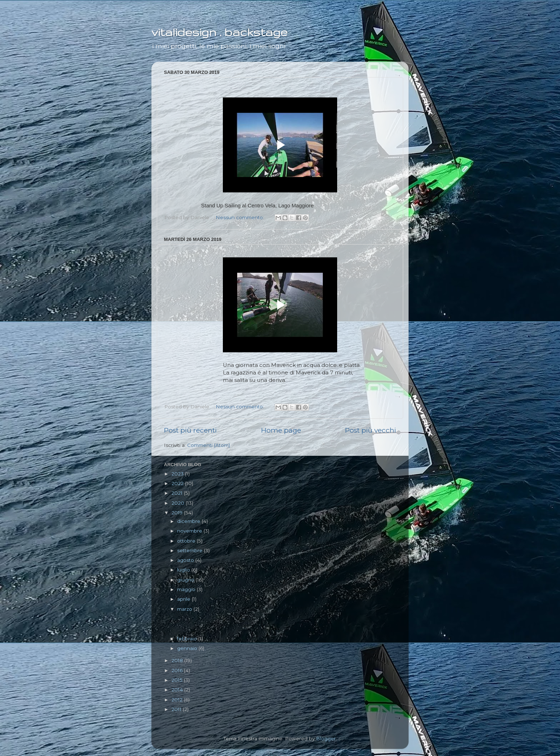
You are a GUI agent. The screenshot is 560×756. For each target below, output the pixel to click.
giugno (186, 580)
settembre (191, 550)
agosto (186, 560)
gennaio (188, 648)
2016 (178, 670)
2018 (178, 660)
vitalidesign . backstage (219, 32)
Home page (281, 430)
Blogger (326, 739)
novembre (190, 531)
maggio (187, 589)
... (211, 618)
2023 (178, 474)
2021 (178, 493)
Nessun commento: (241, 217)
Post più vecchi (371, 430)
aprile (184, 599)
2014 (178, 690)
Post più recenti (190, 430)
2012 (178, 700)
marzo (185, 609)
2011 (177, 709)
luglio (184, 570)
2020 (179, 503)
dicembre (189, 521)
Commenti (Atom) (209, 445)
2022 (178, 483)
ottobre (187, 541)
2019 (178, 513)
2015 (178, 680)
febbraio (188, 639)
